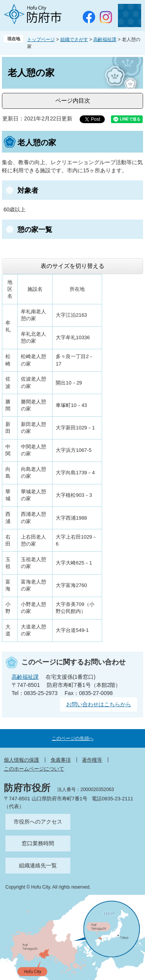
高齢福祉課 (105, 39)
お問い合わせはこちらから (99, 704)
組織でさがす (74, 39)
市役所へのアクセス (38, 822)
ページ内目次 (73, 100)
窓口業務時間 (38, 843)
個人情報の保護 (21, 760)
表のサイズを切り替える (72, 266)
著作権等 (92, 760)
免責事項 (61, 760)
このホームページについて (34, 769)
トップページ (41, 39)
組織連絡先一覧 (38, 865)
